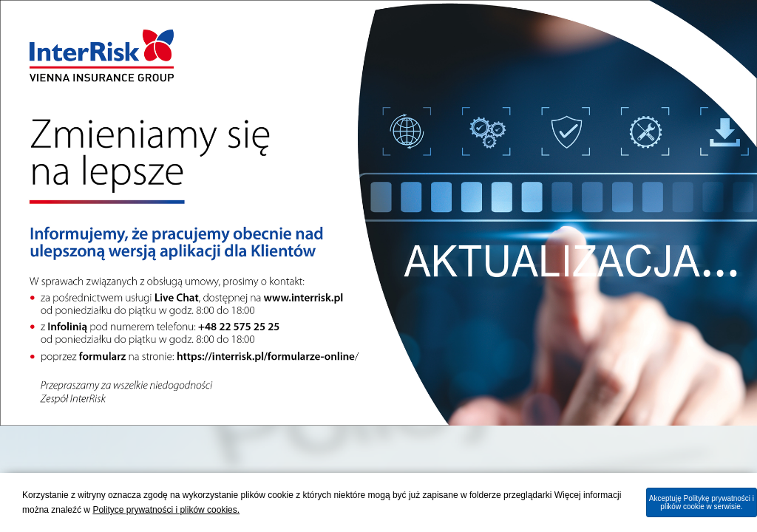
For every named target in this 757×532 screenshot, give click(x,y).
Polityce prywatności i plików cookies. (166, 510)
